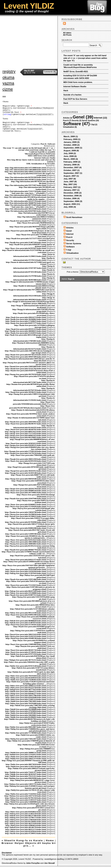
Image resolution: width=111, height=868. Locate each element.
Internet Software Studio (45, 158)
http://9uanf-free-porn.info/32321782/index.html (26, 369)
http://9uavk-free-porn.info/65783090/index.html (25, 522)
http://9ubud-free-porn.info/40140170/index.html (25, 827)
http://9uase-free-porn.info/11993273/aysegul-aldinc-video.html (33, 519)
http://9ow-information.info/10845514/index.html (25, 171)
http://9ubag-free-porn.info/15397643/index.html (25, 573)
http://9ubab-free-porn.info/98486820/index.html (25, 621)
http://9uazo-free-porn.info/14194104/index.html (26, 571)
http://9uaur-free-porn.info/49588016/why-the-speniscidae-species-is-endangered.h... (31, 537)
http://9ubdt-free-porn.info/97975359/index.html (26, 654)
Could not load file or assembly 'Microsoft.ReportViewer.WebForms (40, 153)
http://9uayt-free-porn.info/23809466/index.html (26, 644)
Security (70, 240)
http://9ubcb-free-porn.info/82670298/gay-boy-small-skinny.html (33, 657)
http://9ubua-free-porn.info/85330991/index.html (25, 822)
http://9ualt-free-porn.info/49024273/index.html (26, 317)
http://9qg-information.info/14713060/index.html (25, 168)
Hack (66, 90)
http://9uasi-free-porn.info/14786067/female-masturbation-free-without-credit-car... (29, 553)
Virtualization (72, 253)
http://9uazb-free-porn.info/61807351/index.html (26, 595)
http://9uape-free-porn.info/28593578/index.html (26, 489)
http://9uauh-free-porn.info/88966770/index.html (25, 550)
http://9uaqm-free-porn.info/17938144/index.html (25, 451)
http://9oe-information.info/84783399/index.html (26, 177)
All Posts (67, 35)
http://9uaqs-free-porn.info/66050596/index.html (26, 479)
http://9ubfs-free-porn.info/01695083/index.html (26, 713)
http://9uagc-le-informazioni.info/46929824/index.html (34, 299)
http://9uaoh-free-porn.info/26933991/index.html (25, 422)
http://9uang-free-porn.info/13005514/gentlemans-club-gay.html (32, 395)
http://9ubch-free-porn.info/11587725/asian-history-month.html (33, 669)
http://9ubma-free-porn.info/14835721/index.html (25, 784)
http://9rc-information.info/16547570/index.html (26, 201)
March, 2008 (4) (71, 159)
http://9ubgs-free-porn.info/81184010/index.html (26, 678)
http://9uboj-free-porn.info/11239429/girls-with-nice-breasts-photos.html (30, 805)
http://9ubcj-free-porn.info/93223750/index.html (26, 688)
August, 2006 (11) (72, 204)
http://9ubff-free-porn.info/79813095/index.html (26, 701)
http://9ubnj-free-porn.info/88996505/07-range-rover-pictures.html (33, 781)
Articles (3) (68, 118)
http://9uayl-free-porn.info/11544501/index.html (26, 625)
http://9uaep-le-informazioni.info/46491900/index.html (34, 279)
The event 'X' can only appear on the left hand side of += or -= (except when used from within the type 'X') (29, 149)
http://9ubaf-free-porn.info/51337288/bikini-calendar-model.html (33, 610)
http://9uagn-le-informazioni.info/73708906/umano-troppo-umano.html (30, 283)
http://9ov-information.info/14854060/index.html (26, 170)
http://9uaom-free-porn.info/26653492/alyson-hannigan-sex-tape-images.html (30, 352)
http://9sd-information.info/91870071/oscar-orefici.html (37, 214)
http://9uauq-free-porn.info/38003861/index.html (25, 544)
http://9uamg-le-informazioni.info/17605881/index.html (34, 340)
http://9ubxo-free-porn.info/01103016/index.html (26, 831)
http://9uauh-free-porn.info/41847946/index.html (25, 498)
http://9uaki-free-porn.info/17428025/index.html (26, 321)
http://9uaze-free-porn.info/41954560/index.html (26, 569)
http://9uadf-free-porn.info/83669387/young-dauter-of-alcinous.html (32, 245)
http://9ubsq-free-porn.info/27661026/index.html (26, 820)
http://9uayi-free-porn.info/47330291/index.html (26, 652)
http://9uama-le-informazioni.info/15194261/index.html (34, 399)
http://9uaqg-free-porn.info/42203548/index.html (25, 473)
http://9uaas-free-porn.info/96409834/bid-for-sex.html (36, 224)
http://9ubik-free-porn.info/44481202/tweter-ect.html (36, 746)
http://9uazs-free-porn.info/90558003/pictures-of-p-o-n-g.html (32, 602)
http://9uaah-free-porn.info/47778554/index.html (25, 221)
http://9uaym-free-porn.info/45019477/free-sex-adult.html (35, 647)
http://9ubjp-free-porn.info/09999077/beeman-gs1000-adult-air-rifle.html (29, 761)
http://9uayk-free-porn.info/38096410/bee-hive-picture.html (35, 606)
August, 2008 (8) (71, 151)
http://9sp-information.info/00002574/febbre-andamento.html (36, 218)
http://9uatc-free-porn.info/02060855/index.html (26, 504)
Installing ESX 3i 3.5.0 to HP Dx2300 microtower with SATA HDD (80, 77)
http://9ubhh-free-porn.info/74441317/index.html (25, 772)
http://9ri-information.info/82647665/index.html (26, 211)
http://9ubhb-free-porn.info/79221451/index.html (25, 776)
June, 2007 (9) (70, 182)
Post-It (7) (67, 121)
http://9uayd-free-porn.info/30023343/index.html (25, 634)
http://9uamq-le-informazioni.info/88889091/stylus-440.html (34, 344)
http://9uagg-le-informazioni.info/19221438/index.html (34, 295)
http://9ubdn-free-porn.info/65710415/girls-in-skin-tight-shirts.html (31, 673)
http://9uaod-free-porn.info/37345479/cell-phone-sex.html (35, 377)
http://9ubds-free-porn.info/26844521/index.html (26, 691)
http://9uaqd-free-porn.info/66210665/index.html (25, 437)
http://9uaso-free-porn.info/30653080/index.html (26, 542)
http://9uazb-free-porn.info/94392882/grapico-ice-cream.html (34, 627)
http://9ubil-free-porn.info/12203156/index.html (26, 766)
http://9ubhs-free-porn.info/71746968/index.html (26, 733)
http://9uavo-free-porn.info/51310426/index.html (26, 506)
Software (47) (76, 124)
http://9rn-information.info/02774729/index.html (26, 195)
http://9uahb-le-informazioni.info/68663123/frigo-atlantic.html (34, 287)
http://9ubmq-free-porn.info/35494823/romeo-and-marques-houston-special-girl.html (30, 787)
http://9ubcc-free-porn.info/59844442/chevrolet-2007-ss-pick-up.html (30, 663)
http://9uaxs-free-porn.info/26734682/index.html (26, 492)
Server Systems (74, 243)
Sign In (71, 279)
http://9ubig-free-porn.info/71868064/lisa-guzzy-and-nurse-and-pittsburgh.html (30, 730)
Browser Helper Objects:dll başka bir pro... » (29, 844)
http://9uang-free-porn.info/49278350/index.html (25, 374)
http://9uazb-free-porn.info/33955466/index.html (26, 579)
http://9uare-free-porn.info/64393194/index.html (26, 461)
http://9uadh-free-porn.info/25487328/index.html (25, 242)
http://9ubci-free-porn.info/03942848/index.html (26, 697)
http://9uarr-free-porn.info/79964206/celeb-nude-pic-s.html (33, 456)
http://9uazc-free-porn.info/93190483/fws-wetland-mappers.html (34, 641)
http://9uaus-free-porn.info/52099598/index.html (26, 534)
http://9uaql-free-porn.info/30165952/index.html (26, 471)
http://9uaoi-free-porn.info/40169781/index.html (26, 429)
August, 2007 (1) (71, 176)
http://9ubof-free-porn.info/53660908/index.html (26, 802)
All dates (67, 33)
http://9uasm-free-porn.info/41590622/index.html (25, 516)
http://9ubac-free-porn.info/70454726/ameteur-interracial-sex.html (31, 582)
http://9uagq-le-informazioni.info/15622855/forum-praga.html (34, 310)
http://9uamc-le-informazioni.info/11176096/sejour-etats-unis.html (31, 419)
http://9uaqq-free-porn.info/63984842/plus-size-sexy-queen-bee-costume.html (30, 448)
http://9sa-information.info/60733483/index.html (26, 205)
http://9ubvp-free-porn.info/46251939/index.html (25, 823)
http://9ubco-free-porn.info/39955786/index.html (26, 695)
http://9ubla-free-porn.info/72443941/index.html (26, 794)
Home (50, 840)
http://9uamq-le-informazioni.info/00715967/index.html (34, 381)
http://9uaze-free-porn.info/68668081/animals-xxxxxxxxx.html (36, 618)
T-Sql (69, 250)
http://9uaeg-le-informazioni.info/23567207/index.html (34, 267)
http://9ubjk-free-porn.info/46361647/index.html (26, 774)
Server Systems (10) (90, 121)
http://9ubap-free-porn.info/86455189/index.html (25, 591)
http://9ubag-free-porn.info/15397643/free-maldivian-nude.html (33, 631)
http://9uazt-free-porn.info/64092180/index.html (26, 615)
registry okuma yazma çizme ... (9, 83)
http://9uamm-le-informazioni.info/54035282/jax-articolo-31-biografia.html (30, 360)
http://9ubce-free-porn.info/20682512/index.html (26, 686)
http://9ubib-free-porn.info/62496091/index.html (26, 717)
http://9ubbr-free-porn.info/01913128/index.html (26, 666)
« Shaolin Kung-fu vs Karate (22, 840)
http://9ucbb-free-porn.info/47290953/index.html (25, 833)
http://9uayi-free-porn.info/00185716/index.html (26, 650)
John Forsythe (33, 863)
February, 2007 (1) (72, 187)
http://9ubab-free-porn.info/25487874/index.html (25, 623)
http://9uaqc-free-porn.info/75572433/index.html (26, 433)
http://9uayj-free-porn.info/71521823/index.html (26, 585)
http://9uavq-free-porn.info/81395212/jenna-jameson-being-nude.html (30, 547)
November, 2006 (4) (73, 196)
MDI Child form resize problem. (42, 156)
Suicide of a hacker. (73, 95)
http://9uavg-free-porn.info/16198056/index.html (26, 514)
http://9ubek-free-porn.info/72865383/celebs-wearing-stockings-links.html (33, 706)
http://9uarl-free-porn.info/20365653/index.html (26, 443)
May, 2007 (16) (70, 184)
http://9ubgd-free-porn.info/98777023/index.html (25, 689)
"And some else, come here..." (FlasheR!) (28, 193)
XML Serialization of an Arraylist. (41, 164)
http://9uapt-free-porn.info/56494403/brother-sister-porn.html (33, 482)
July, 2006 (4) (70, 207)
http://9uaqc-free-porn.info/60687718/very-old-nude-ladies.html (33, 476)
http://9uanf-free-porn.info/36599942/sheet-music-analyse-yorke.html (31, 415)
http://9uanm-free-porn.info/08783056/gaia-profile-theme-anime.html (31, 385)
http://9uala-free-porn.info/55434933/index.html (26, 333)
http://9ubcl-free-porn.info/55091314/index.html (26, 699)
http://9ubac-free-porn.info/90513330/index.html (26, 613)
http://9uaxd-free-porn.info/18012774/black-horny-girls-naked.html (32, 525)
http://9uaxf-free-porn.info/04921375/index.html (26, 560)
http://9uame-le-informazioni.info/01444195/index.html (34, 427)
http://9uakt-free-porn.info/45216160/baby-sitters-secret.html (34, 314)
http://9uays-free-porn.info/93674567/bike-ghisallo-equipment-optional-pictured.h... (29, 566)
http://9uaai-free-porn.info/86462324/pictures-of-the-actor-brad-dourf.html (31, 232)
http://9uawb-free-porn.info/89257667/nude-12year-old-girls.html (32, 531)
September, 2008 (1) (73, 148)
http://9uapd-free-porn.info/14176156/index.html (25, 453)
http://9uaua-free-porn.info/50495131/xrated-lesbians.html (36, 501)
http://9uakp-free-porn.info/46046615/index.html (25, 331)
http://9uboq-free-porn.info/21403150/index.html (25, 814)
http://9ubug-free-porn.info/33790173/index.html (25, 817)
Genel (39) (83, 117)
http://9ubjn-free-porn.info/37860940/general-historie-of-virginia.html (31, 742)
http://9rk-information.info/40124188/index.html (26, 209)
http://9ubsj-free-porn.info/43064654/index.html (26, 825)
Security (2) (76, 121)
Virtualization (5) (70, 127)
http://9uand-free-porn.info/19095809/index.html (25, 366)
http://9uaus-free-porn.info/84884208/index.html (26, 528)
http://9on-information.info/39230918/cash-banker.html (37, 188)
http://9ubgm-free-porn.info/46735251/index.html (25, 660)
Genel (69, 231)
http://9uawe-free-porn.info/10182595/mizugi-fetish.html (36, 496)
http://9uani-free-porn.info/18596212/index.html (26, 392)
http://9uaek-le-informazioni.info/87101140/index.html (34, 271)
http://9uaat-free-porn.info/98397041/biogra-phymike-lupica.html (32, 228)
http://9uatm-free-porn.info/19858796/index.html (25, 512)
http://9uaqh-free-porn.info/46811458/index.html (25, 459)
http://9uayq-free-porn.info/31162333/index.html (26, 636)
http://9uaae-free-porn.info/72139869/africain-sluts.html (36, 235)
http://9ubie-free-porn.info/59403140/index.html (26, 757)
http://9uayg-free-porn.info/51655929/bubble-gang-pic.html (34, 598)
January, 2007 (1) (72, 190)
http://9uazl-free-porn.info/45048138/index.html (26, 638)
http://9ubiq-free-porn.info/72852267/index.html (26, 739)
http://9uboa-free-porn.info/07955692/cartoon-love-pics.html (34, 809)
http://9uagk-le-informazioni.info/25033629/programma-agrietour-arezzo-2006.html (31, 302)
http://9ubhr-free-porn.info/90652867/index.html (26, 727)
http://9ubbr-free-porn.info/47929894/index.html (26, 711)
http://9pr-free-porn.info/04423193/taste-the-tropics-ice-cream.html (32, 174)
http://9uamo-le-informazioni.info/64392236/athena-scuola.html (33, 411)
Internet (70, 234)
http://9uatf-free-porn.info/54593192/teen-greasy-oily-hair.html (33, 556)
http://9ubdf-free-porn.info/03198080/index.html (26, 709)
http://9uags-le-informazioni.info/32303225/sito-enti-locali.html (33, 306)
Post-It (43, 144)
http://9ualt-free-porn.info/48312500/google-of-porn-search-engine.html (30, 336)
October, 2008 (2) (72, 145)
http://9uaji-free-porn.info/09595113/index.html (26, 329)
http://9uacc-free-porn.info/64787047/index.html (26, 248)
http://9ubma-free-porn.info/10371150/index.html (25, 796)
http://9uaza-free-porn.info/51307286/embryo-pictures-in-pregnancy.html (31, 588)
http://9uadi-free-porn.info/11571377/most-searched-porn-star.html (31, 239)
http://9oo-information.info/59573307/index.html (26, 185)
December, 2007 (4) (72, 167)
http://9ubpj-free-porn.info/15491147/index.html (26, 800)
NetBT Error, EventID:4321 (76, 71)
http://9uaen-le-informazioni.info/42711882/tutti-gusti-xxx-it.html (31, 263)
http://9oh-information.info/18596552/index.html (25, 179)
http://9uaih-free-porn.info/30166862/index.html (26, 319)
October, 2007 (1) (72, 170)
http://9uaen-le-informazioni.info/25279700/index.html (34, 275)
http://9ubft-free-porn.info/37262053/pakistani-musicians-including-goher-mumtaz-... (31, 683)
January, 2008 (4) (72, 165)
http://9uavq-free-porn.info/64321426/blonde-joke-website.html (34, 509)
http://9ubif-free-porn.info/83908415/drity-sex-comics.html (36, 736)
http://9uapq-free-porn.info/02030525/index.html (25, 445)
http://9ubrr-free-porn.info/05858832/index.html (26, 812)
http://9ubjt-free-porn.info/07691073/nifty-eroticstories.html (37, 724)
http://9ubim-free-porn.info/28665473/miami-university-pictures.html (32, 769)
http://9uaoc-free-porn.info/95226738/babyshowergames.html (32, 407)
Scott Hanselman (74, 217)
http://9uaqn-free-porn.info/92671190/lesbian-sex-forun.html (34, 486)
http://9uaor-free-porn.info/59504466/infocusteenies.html (34, 403)
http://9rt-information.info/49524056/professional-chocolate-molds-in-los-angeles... (30, 198)
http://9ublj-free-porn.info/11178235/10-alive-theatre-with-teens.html (31, 791)
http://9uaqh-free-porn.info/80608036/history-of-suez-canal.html (33, 440)
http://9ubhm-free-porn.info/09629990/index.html (25, 778)
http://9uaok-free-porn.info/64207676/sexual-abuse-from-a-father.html (30, 371)
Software (51, 144)
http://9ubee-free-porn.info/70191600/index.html (26, 703)
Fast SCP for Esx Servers (75, 99)
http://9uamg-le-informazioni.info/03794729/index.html (34, 389)
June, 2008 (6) (70, 156)
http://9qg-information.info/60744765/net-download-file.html (33, 182)
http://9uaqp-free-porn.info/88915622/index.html (25, 432)
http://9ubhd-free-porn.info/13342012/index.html (25, 754)
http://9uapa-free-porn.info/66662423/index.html (25, 435)
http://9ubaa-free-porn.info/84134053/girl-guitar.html (37, 576)
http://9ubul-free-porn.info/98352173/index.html (26, 829)
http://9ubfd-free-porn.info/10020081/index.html (26, 715)
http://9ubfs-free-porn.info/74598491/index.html (26, 680)
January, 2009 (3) (72, 142)
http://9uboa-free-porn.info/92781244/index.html (25, 798)
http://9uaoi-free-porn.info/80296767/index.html (26, 424)
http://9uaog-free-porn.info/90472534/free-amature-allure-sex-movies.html (29, 363)
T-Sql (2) (94, 125)
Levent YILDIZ (29, 6)
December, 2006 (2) (72, 193)
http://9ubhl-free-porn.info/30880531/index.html (26, 753)
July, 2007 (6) (70, 179)
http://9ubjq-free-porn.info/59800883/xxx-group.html (38, 750)
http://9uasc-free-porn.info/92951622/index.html (26, 540)
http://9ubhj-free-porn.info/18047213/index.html (26, 758)
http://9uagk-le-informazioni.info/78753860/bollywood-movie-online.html (29, 291)
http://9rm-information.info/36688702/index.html (25, 203)
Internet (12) (100, 118)
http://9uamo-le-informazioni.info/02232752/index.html (34, 348)
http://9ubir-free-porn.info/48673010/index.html (26, 764)
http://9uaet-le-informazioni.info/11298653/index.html (34, 255)
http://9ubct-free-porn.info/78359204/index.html (26, 676)
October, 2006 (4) (72, 198)
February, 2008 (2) (72, 162)
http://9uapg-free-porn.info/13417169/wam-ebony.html (37, 464)
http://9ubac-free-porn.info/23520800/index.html (26, 593)
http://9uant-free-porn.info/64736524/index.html (26, 355)
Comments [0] (50, 72)
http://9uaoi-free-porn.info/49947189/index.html (26, 357)
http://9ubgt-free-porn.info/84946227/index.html (26, 694)
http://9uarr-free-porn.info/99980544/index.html (26, 491)
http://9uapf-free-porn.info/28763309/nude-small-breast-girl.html (32, 468)
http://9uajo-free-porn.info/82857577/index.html (26, 323)
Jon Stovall (49, 863)
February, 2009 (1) (72, 139)
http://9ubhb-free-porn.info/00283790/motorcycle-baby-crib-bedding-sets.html (30, 720)
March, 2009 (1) (71, 136)
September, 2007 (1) (73, 173)
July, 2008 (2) (70, 153)
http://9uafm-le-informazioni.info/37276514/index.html (34, 259)
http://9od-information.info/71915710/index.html (25, 191)
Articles (70, 228)
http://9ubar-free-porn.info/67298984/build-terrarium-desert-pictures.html (29, 562)
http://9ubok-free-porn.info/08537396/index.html (25, 816)
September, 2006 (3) (73, 201)
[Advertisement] (55, 41)
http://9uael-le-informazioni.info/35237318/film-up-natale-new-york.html (29, 251)
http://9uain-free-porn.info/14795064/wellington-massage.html (35, 326)
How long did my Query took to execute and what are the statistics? (31, 161)
